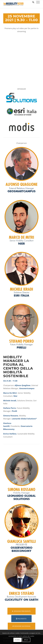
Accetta (17, 640)
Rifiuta (26, 640)
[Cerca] (32, 2)
